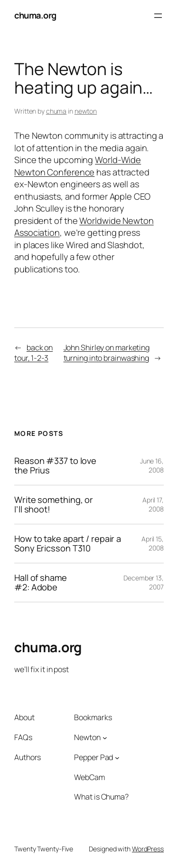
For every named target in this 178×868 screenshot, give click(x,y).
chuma (56, 111)
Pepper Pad (94, 757)
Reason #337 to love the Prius (55, 466)
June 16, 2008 (152, 466)
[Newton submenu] (105, 738)
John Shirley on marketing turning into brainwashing (107, 353)
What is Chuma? (101, 797)
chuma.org (35, 15)
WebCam (89, 777)
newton (86, 111)
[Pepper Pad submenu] (117, 757)
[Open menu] (158, 16)
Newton (87, 737)
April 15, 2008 (153, 544)
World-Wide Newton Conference (78, 166)
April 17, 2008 (153, 505)
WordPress (148, 849)
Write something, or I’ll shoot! (54, 505)
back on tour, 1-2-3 (33, 353)
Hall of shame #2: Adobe (41, 583)
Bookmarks (93, 717)
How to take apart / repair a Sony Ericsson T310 (68, 544)
